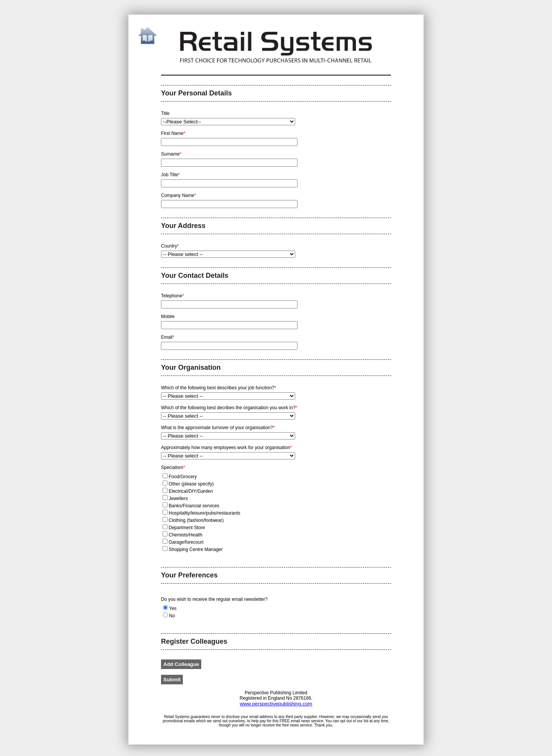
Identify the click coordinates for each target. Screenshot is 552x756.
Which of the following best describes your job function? (219, 388)
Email (168, 337)
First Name (174, 134)
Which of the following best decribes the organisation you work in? (229, 408)
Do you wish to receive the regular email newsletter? (214, 599)
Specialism (173, 468)
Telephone (173, 296)
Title (165, 114)
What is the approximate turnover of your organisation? (218, 428)
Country (171, 246)
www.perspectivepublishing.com (276, 704)
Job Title (171, 175)
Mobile (168, 317)
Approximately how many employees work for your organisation (227, 448)
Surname (172, 154)
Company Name (179, 196)
